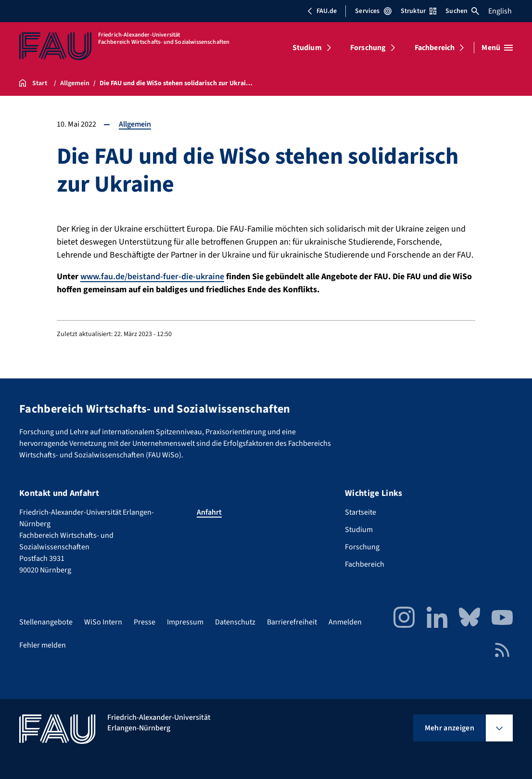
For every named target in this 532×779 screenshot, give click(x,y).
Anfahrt (209, 512)
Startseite (361, 512)
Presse (145, 622)
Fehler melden (43, 645)
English (500, 11)
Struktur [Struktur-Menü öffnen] (418, 11)
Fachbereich (435, 48)
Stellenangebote (46, 622)
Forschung (368, 48)
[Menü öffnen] (497, 48)
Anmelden (345, 622)
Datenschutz (235, 622)
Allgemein (135, 124)
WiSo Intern (103, 622)
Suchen (462, 11)
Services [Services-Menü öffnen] (373, 11)
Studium (307, 48)
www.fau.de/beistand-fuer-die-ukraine (152, 277)
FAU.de (322, 11)
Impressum (185, 622)
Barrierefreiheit (292, 622)
